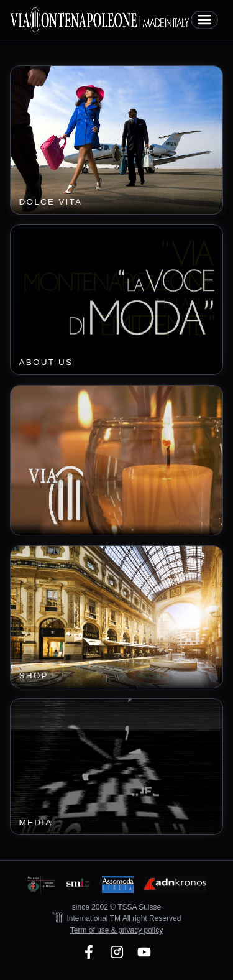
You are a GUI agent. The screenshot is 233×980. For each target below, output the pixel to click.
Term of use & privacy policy (116, 930)
